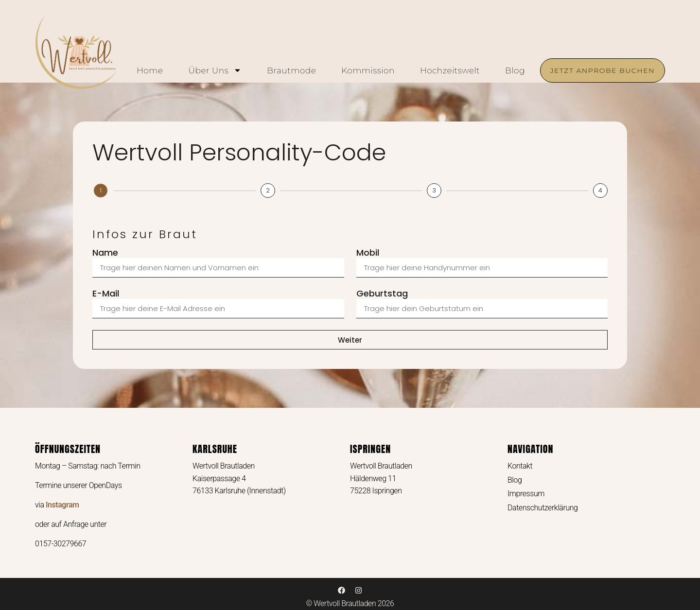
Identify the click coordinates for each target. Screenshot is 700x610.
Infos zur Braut (101, 212)
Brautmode (291, 70)
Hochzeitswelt (450, 70)
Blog (515, 70)
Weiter (350, 340)
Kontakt (520, 466)
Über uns (215, 70)
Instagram (62, 505)
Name (105, 253)
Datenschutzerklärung (543, 508)
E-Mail (106, 294)
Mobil (368, 253)
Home (150, 70)
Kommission (368, 70)
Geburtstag (382, 294)
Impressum (526, 494)
